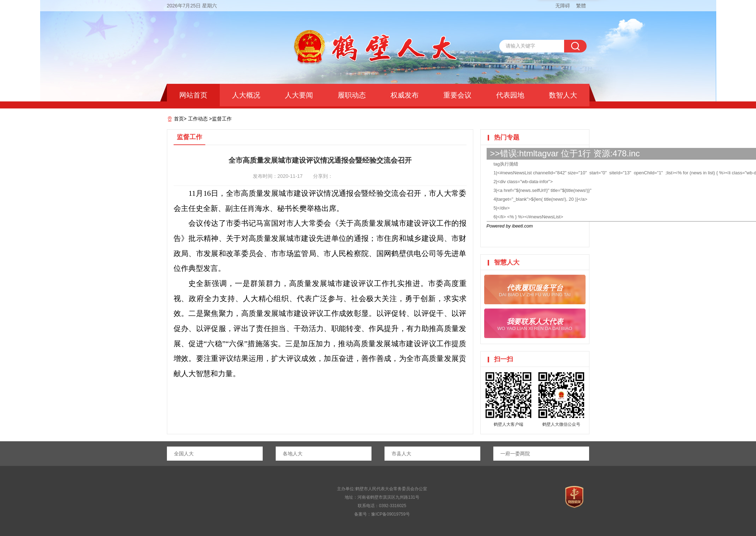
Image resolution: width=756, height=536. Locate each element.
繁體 (581, 6)
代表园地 (510, 95)
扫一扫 (504, 359)
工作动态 (198, 119)
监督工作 (222, 119)
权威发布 (405, 95)
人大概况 (246, 95)
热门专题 (507, 137)
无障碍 (563, 6)
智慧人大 (507, 262)
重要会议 (457, 95)
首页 (179, 119)
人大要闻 (299, 95)
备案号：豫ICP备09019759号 (382, 514)
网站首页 (193, 95)
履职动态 (352, 95)
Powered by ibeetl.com (510, 226)
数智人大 (563, 95)
